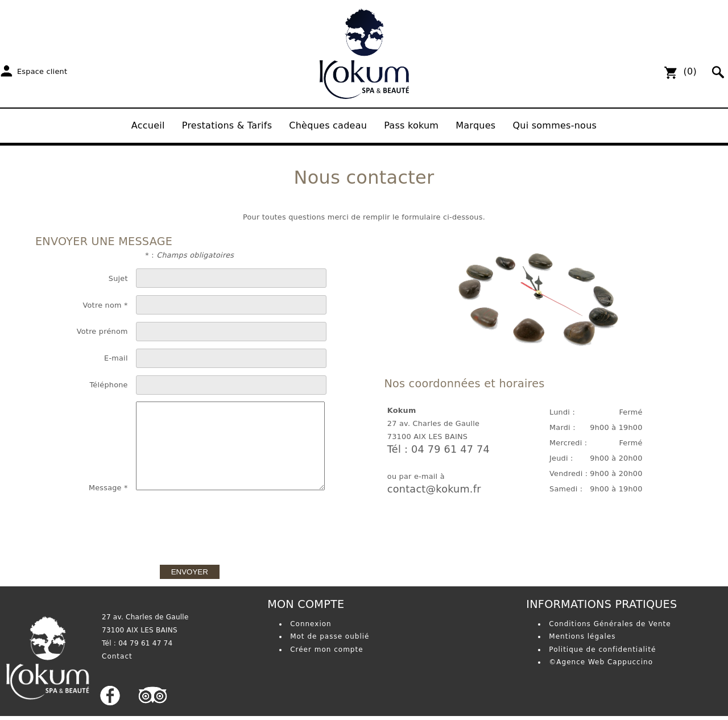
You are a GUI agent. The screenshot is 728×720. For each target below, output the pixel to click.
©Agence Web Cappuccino (601, 662)
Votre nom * (106, 305)
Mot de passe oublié (330, 636)
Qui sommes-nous (555, 125)
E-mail (116, 358)
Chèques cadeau (328, 125)
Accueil (148, 125)
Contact (117, 656)
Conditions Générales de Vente (610, 624)
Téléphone (108, 385)
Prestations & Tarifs (227, 125)
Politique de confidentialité (602, 649)
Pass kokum (411, 125)
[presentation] (189, 524)
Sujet (118, 278)
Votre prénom (102, 331)
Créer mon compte (326, 649)
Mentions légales (582, 636)
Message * (108, 488)
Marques (475, 125)
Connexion (311, 624)
